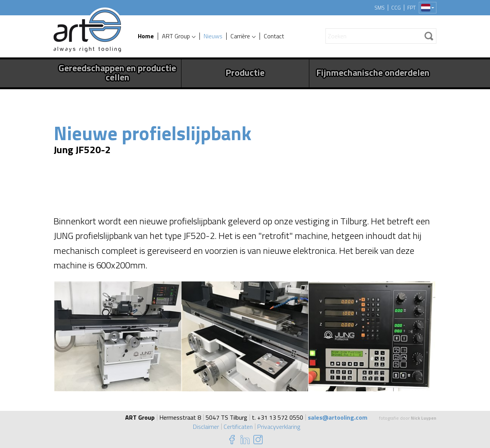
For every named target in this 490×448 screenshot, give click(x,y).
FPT (412, 8)
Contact (274, 36)
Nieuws (213, 36)
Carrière (240, 36)
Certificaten (238, 427)
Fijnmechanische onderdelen (373, 72)
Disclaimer (206, 427)
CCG (396, 8)
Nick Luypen (424, 418)
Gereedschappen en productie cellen (117, 72)
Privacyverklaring (279, 427)
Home (146, 36)
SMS (380, 8)
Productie (245, 72)
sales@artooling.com (338, 417)
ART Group (176, 36)
